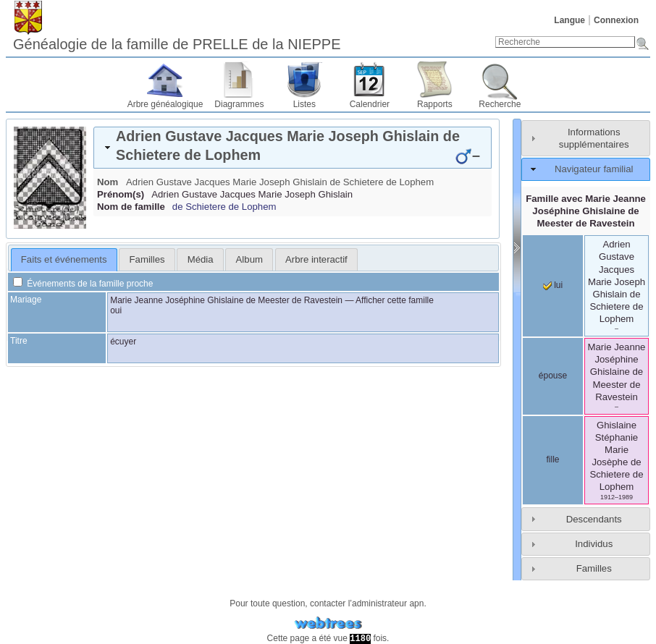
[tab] (293, 148)
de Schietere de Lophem (224, 207)
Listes (304, 104)
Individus (594, 544)
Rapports (435, 104)
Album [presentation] (249, 259)
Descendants (594, 519)
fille (552, 459)
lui (553, 285)
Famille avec (586, 211)
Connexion (616, 20)
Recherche (500, 104)
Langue (569, 20)
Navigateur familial (594, 169)
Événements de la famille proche (83, 284)
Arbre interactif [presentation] (316, 259)
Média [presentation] (201, 259)
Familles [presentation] (147, 259)
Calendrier (370, 104)
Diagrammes (239, 104)
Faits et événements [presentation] (64, 259)
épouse (553, 376)
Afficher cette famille (395, 300)
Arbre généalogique (165, 104)
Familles (594, 568)
